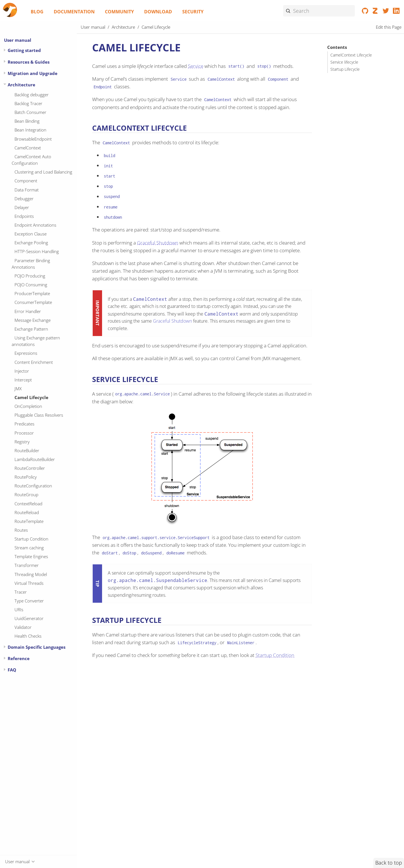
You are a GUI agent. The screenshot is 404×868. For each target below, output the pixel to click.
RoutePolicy (26, 477)
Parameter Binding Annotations (31, 264)
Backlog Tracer (28, 103)
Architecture (21, 85)
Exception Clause (31, 234)
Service (196, 66)
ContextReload (28, 504)
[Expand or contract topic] (5, 50)
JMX (18, 389)
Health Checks (28, 636)
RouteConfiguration (33, 486)
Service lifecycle (344, 62)
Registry (22, 442)
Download (158, 12)
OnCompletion (28, 406)
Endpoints (24, 216)
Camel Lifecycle (31, 397)
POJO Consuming (31, 285)
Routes (21, 530)
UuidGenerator (29, 618)
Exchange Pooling (31, 243)
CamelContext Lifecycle (351, 55)
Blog (37, 12)
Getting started (24, 50)
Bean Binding (27, 121)
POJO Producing (30, 276)
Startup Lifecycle (345, 69)
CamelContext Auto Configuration (31, 160)
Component (26, 181)
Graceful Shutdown (158, 243)
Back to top (389, 863)
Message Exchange (33, 320)
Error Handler (28, 311)
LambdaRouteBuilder (35, 459)
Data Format (27, 190)
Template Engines (31, 556)
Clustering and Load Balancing (43, 172)
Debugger (24, 199)
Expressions (26, 353)
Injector (22, 371)
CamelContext (28, 148)
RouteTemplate (29, 521)
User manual (18, 40)
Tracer (21, 592)
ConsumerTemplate (33, 302)
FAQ (12, 670)
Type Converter (29, 601)
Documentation (74, 12)
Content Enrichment (34, 362)
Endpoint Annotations (35, 225)
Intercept (23, 380)
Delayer (22, 207)
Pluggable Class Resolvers (39, 415)
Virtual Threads (29, 583)
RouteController (30, 468)
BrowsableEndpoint (33, 139)
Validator (23, 627)
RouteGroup (26, 494)
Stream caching (29, 548)
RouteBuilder (27, 450)
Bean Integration (30, 130)
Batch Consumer (30, 112)
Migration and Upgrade (33, 73)
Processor (24, 433)
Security (193, 12)
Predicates (24, 424)
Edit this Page (389, 27)
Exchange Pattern (31, 329)
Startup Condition (31, 539)
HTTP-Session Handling (37, 251)
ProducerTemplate (32, 293)
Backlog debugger (32, 95)
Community (119, 12)
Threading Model (31, 574)
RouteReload (27, 512)
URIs (19, 610)
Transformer (27, 565)
